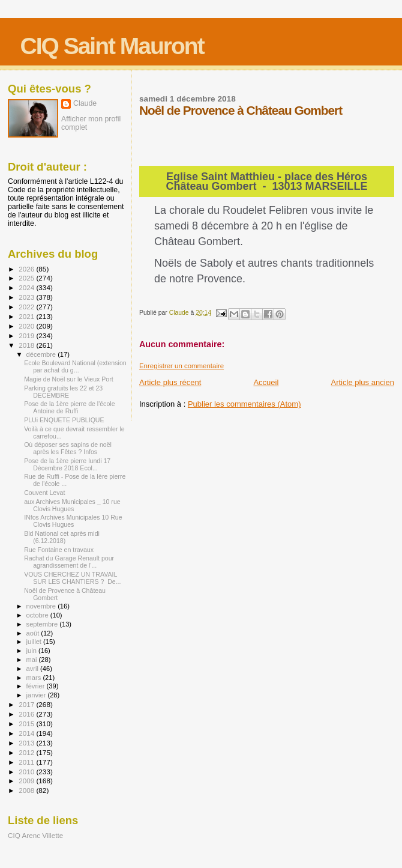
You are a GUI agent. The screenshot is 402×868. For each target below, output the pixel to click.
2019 (27, 335)
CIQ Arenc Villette (35, 835)
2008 (27, 790)
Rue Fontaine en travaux (59, 550)
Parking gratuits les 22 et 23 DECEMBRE (63, 392)
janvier (37, 695)
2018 (27, 345)
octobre (38, 615)
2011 (27, 762)
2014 (27, 733)
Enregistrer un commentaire (181, 366)
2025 (27, 278)
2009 (27, 781)
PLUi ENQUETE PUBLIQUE (64, 420)
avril (34, 669)
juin (32, 651)
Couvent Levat (44, 493)
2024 (27, 287)
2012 (27, 752)
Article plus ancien (363, 382)
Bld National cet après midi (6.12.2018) (62, 537)
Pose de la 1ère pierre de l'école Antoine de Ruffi (69, 407)
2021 (27, 316)
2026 (27, 269)
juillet (35, 642)
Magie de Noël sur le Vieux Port (69, 379)
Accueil (266, 382)
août (34, 633)
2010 (27, 772)
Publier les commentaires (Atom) (244, 404)
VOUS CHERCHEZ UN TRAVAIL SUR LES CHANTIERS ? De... (72, 578)
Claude (85, 103)
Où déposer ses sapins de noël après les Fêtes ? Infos (68, 448)
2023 (27, 297)
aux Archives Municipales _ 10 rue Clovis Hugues (72, 505)
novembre (42, 606)
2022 (27, 307)
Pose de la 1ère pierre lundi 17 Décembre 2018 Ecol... (67, 464)
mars (35, 678)
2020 (27, 326)
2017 (27, 704)
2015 (27, 724)
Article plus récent (170, 382)
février (37, 686)
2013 (27, 743)
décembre (42, 354)
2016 (27, 714)
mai (33, 660)
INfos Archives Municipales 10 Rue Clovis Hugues (73, 521)
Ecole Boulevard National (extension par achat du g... (75, 366)
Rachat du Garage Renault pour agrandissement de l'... (69, 562)
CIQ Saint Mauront (112, 46)
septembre (43, 624)
